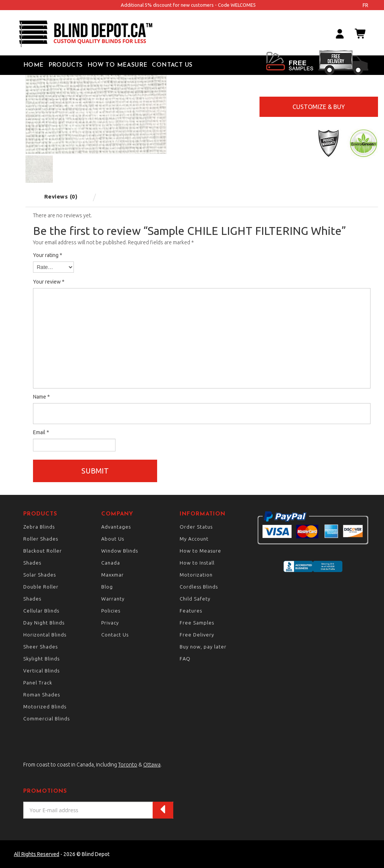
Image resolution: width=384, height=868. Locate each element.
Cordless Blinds (199, 587)
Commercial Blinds (46, 719)
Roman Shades (42, 695)
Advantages (116, 527)
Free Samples (197, 623)
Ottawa (152, 765)
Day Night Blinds (44, 623)
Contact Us (172, 65)
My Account (194, 539)
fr (365, 5)
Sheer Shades (40, 647)
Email (41, 432)
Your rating (48, 255)
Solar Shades (40, 575)
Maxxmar (112, 575)
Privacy (110, 623)
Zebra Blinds (39, 527)
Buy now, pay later (203, 647)
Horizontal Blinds (45, 635)
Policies (111, 611)
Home (34, 65)
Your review (49, 282)
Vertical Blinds (41, 671)
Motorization (196, 575)
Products (66, 65)
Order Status (196, 527)
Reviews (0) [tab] (61, 196)
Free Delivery (197, 635)
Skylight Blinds (41, 659)
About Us (113, 539)
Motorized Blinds (45, 707)
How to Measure (118, 65)
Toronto (128, 765)
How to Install (197, 563)
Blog (107, 587)
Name (41, 397)
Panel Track (38, 683)
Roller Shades (41, 539)
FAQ (185, 659)
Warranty (113, 599)
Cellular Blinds (41, 611)
